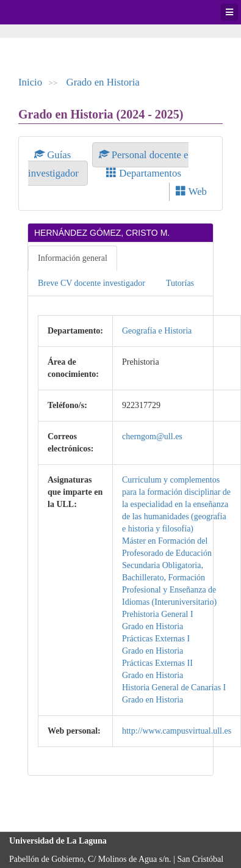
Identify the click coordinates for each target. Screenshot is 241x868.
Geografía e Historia (157, 331)
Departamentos (144, 173)
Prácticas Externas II (157, 663)
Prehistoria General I (158, 614)
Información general (73, 258)
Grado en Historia (103, 82)
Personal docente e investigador (108, 164)
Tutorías (180, 283)
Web (191, 191)
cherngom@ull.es (152, 436)
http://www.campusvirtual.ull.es (177, 731)
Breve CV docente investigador (92, 283)
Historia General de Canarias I (174, 687)
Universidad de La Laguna (43, 12)
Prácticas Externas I (156, 639)
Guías (54, 155)
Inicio (30, 82)
